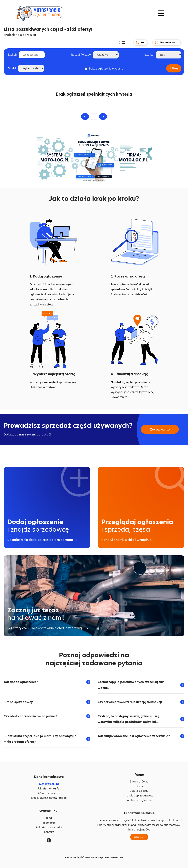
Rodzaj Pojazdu (81, 55)
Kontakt (49, 832)
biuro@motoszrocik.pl (53, 798)
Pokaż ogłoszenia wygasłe (106, 69)
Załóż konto (139, 837)
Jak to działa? (139, 791)
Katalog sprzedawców (139, 796)
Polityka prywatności (49, 827)
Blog (49, 818)
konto (160, 429)
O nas (139, 786)
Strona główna (139, 782)
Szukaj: (12, 55)
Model (12, 68)
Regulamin (49, 823)
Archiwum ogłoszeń (139, 800)
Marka (149, 55)
